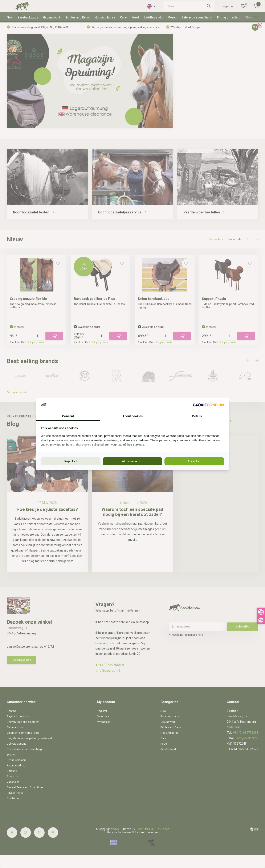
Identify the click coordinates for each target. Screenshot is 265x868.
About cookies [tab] (132, 416)
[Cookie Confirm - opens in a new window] (208, 405)
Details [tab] (197, 416)
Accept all (194, 461)
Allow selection (133, 461)
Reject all (71, 461)
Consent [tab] (68, 416)
